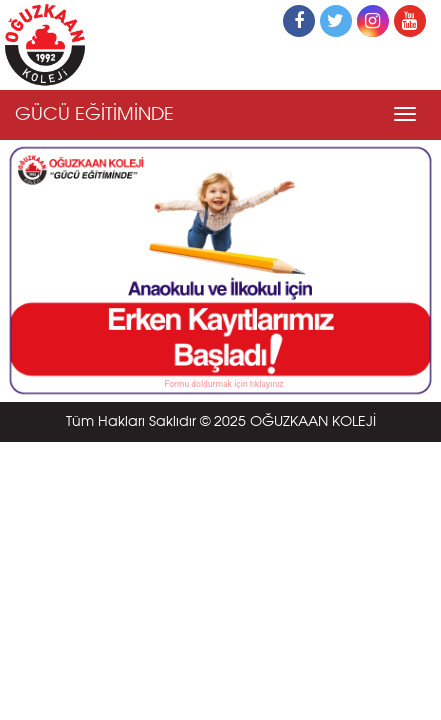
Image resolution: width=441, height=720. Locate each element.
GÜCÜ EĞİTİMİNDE (94, 115)
